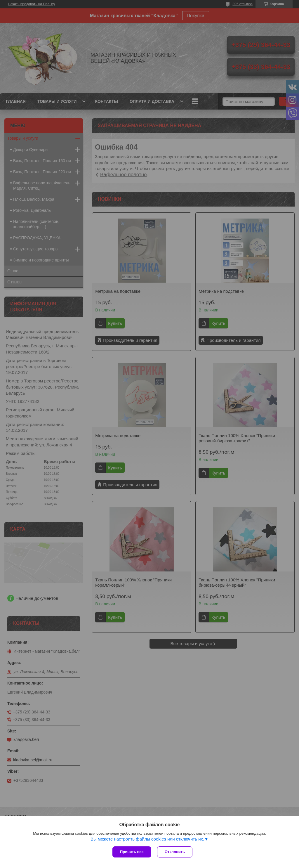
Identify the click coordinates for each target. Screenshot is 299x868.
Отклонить (175, 852)
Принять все (132, 852)
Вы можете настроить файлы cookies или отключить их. (147, 839)
